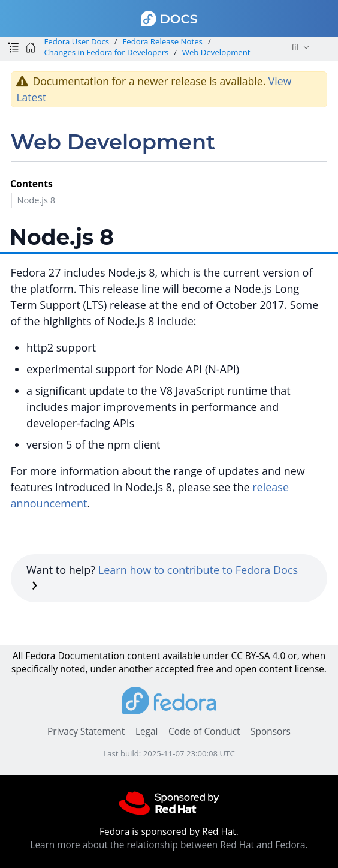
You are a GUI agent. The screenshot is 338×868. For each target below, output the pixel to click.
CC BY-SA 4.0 (258, 656)
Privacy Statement (86, 732)
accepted (175, 669)
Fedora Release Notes (163, 41)
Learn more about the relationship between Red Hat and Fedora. (169, 845)
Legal (147, 732)
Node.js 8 (36, 200)
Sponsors (271, 732)
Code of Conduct (204, 732)
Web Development (216, 52)
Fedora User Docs (76, 41)
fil (295, 47)
